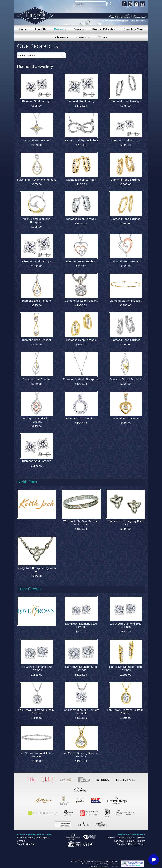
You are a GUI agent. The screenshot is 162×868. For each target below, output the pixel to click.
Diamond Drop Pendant (37, 301)
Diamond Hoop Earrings (125, 101)
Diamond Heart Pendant (81, 261)
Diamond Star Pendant (36, 140)
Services (79, 29)
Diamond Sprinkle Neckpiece (81, 379)
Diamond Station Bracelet (125, 301)
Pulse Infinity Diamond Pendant (37, 180)
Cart (104, 37)
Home (23, 29)
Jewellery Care (133, 29)
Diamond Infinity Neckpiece (81, 140)
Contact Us (83, 37)
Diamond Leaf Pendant (37, 379)
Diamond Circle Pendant (81, 419)
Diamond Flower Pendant (126, 379)
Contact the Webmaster (99, 867)
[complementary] (136, 848)
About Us (40, 29)
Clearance (62, 37)
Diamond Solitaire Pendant (81, 301)
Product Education (104, 29)
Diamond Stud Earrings (37, 101)
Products (60, 29)
